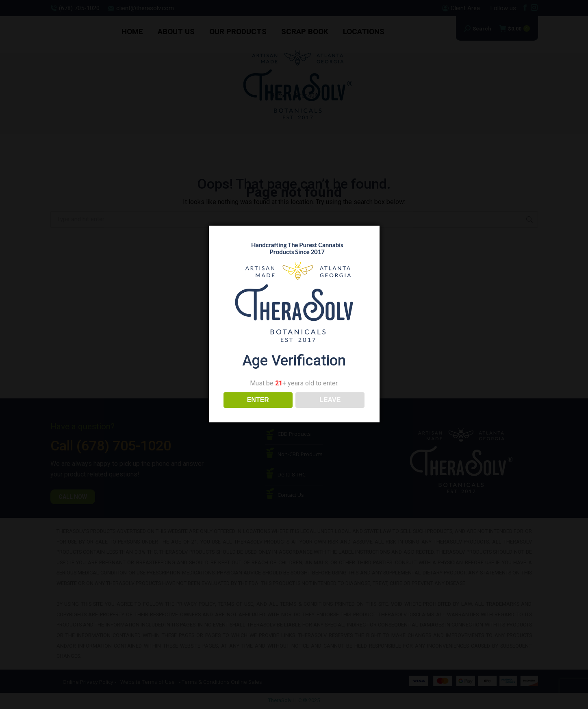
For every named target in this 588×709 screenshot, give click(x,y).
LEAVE (330, 400)
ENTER (258, 400)
